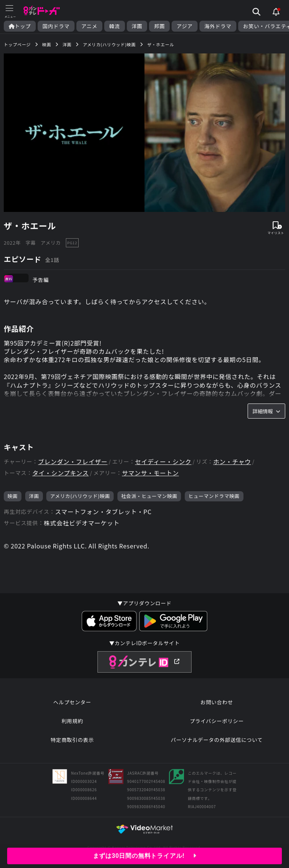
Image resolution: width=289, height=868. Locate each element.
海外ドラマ (218, 26)
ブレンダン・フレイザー (73, 462)
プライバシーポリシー (217, 721)
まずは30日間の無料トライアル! (145, 856)
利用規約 (72, 721)
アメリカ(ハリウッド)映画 (80, 496)
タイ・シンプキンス (61, 473)
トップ (20, 26)
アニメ (89, 26)
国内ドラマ (56, 26)
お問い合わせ (217, 702)
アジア (185, 26)
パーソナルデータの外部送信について (217, 740)
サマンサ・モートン (150, 473)
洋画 (137, 26)
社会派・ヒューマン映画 (149, 496)
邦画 (159, 26)
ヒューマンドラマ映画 (214, 496)
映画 (13, 496)
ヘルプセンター (72, 702)
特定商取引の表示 (72, 740)
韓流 (115, 26)
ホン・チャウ (232, 462)
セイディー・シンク (163, 462)
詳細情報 (266, 411)
